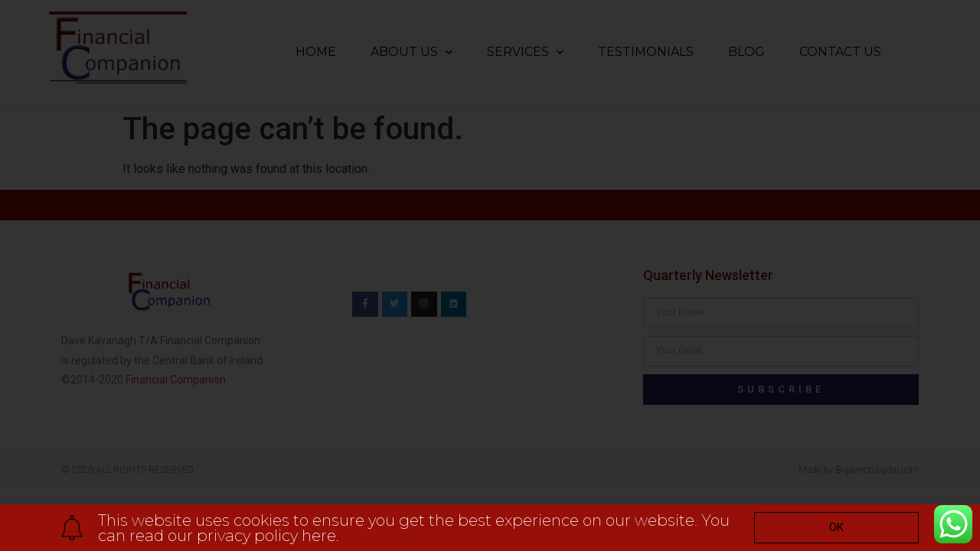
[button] (836, 528)
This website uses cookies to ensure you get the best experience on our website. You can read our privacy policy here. (414, 528)
